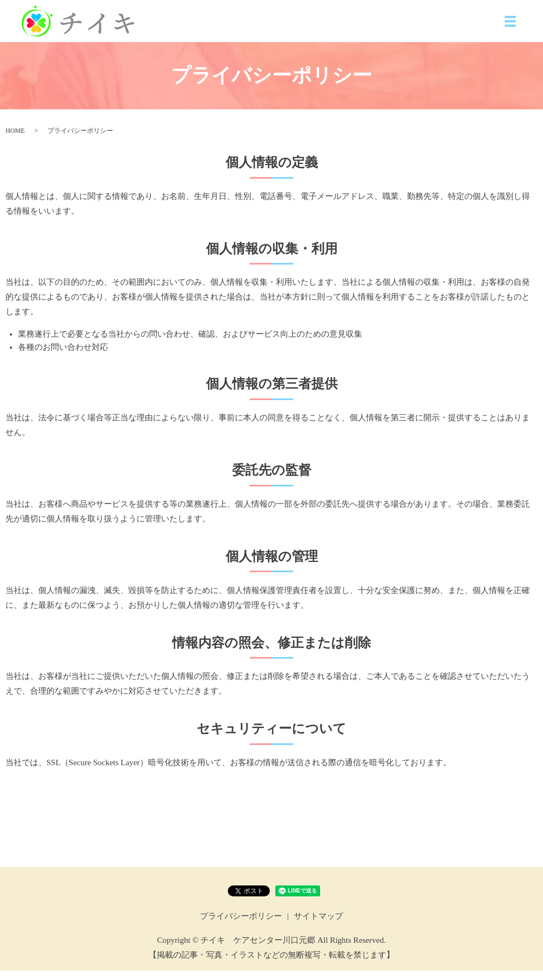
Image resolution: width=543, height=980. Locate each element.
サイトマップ (318, 925)
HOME (15, 139)
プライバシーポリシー (241, 925)
